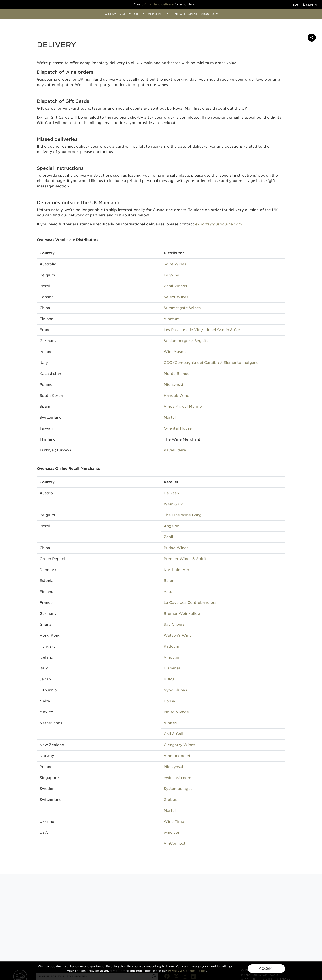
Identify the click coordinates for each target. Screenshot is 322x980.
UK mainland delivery (158, 4)
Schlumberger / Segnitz (186, 341)
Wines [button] (109, 14)
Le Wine (171, 275)
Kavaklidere (175, 450)
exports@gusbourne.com (219, 224)
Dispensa (172, 668)
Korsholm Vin (176, 570)
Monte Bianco (177, 374)
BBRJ (169, 679)
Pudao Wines (176, 548)
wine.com (173, 832)
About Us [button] (208, 14)
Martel (170, 417)
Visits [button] (124, 14)
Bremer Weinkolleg (182, 614)
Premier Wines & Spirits (186, 559)
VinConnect (175, 843)
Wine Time (174, 822)
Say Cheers (174, 624)
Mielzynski (173, 385)
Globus (170, 800)
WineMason (175, 352)
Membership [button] (157, 14)
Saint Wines (175, 264)
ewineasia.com (177, 778)
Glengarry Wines (179, 745)
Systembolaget (178, 789)
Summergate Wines (182, 308)
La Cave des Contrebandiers (190, 603)
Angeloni (172, 526)
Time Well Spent (185, 14)
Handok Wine (176, 396)
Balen (169, 581)
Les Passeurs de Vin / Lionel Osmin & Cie (202, 330)
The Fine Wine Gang (183, 515)
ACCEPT (266, 968)
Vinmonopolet (177, 756)
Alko (168, 592)
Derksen (171, 493)
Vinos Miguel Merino (183, 406)
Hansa (169, 701)
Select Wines (176, 297)
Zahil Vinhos (175, 286)
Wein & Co (174, 504)
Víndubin (172, 657)
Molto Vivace (176, 712)
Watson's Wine (178, 635)
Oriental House (178, 428)
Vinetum (172, 319)
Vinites (170, 723)
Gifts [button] (138, 14)
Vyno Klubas (175, 690)
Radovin (171, 646)
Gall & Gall (174, 734)
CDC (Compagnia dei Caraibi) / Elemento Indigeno (211, 363)
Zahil (168, 537)
